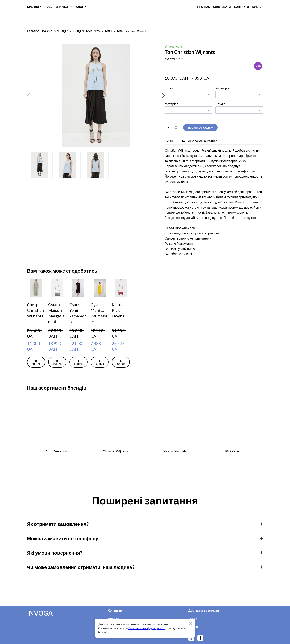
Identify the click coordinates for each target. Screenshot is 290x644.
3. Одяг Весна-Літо (86, 31)
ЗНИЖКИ (62, 7)
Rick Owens (234, 451)
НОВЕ (48, 7)
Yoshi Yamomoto (56, 451)
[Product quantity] (171, 128)
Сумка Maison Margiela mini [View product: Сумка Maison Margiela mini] (56, 313)
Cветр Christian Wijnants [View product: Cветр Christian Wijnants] (35, 310)
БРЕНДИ (33, 7)
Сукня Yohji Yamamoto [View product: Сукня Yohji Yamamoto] (78, 313)
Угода (193, 619)
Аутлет (113, 619)
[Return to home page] (144, 7)
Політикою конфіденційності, (147, 628)
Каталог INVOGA (40, 31)
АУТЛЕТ (258, 7)
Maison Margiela (174, 451)
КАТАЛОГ (77, 7)
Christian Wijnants (116, 451)
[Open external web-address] (57, 423)
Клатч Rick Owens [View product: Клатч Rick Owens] (118, 310)
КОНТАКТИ (241, 7)
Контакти (115, 611)
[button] (176, 126)
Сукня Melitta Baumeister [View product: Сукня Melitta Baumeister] (99, 313)
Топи (108, 31)
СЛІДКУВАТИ (222, 7)
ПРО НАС (204, 7)
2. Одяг (62, 31)
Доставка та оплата (204, 611)
